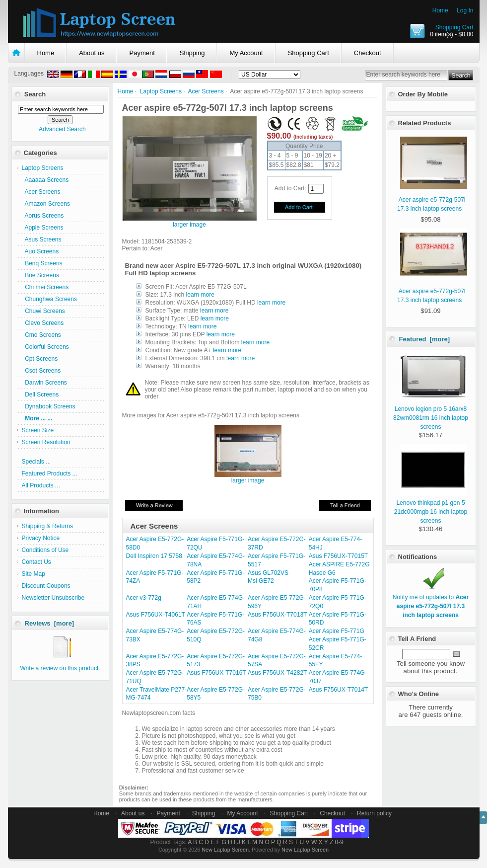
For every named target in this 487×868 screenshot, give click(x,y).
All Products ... (41, 485)
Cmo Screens (41, 335)
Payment (142, 53)
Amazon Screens (46, 204)
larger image (248, 478)
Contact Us (36, 562)
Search (35, 94)
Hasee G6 (322, 573)
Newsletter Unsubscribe (53, 598)
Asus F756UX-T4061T (156, 615)
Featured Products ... (50, 473)
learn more (200, 295)
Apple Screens (43, 228)
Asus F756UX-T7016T (216, 673)
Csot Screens (41, 371)
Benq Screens (42, 263)
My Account (246, 53)
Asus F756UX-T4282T (277, 673)
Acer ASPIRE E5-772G (339, 564)
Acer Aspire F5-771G (337, 631)
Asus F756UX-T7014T (338, 690)
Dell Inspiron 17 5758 (154, 556)
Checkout (368, 53)
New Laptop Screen (225, 850)
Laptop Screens (161, 91)
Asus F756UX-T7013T (277, 615)
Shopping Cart (454, 27)
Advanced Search (62, 129)
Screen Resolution (46, 442)
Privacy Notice (41, 538)
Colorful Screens (45, 347)
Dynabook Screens (49, 406)
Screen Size (38, 430)
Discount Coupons (46, 586)
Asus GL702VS (268, 573)
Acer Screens (206, 91)
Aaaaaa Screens (45, 180)
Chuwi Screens (43, 311)
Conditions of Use (45, 550)
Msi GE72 (261, 581)
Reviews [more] (50, 623)
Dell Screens (40, 395)
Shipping (192, 53)
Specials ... (36, 462)
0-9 (339, 842)
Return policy (374, 813)
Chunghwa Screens (49, 299)
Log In (465, 10)
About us (92, 53)
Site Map (34, 574)
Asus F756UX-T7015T (338, 556)
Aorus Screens (43, 216)
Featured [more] (425, 339)
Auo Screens (40, 251)
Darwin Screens (44, 383)
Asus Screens (42, 239)
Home (440, 10)
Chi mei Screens (45, 287)
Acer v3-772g (144, 598)
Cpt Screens (40, 359)
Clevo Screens (43, 323)
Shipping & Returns (47, 526)
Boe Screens (40, 275)
